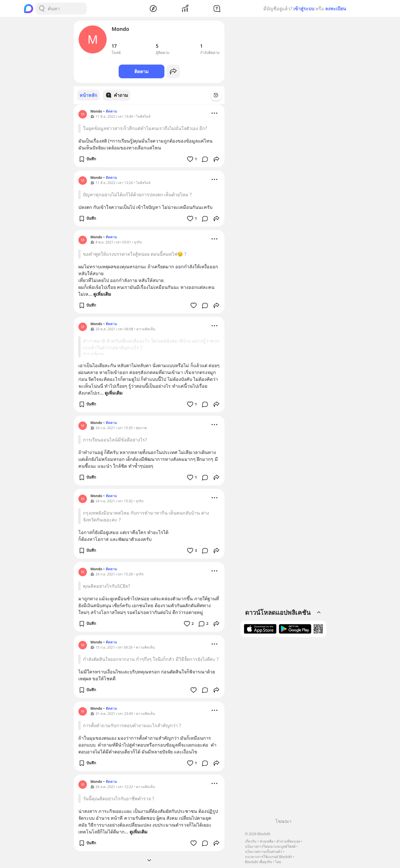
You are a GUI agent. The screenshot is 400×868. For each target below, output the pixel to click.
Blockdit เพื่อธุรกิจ (258, 862)
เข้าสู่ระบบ (304, 9)
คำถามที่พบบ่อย (288, 841)
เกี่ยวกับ (251, 841)
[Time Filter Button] (219, 95)
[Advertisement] (283, 730)
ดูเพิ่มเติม (102, 294)
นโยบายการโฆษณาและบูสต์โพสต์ (270, 846)
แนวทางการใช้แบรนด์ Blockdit (268, 857)
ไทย (278, 862)
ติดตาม (142, 71)
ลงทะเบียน (336, 9)
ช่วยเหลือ (266, 841)
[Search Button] (42, 9)
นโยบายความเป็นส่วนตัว (264, 852)
